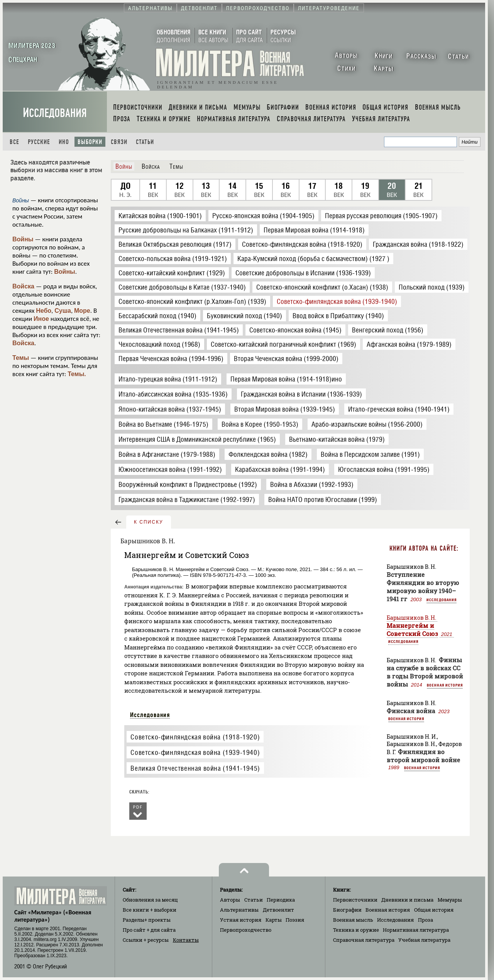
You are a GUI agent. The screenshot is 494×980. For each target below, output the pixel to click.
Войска (23, 286)
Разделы (147, 920)
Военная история (445, 685)
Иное (41, 319)
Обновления (150, 900)
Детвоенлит (278, 910)
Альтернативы (239, 910)
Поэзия (295, 920)
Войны (23, 239)
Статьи (145, 142)
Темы (21, 358)
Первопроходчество (246, 930)
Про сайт (149, 930)
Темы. (77, 374)
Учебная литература (424, 940)
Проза (425, 920)
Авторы (230, 900)
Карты (274, 920)
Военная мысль (353, 920)
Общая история (434, 910)
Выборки (90, 142)
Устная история (241, 920)
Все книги (150, 910)
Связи (119, 142)
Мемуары (450, 900)
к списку (149, 522)
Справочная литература (364, 940)
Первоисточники (355, 900)
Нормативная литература (416, 930)
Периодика (281, 900)
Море (82, 311)
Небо (44, 311)
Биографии (347, 910)
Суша (63, 311)
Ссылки (146, 940)
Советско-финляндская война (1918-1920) (195, 737)
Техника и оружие (356, 930)
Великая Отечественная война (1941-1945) (195, 768)
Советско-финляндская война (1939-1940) (195, 752)
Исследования (55, 113)
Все (14, 142)
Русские (39, 142)
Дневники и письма (407, 900)
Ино (64, 142)
